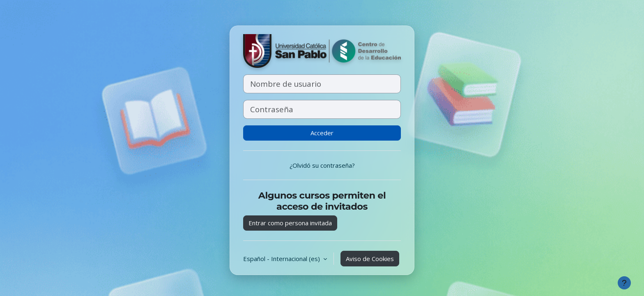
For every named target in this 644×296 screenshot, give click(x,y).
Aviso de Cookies (370, 259)
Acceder (322, 133)
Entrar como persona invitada (290, 223)
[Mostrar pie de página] (624, 283)
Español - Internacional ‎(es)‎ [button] (282, 259)
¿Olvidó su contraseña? (322, 165)
